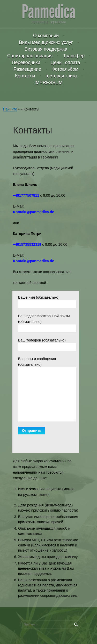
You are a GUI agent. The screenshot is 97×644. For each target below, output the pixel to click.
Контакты (25, 76)
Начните (10, 109)
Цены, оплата (65, 62)
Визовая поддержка (46, 49)
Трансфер (74, 56)
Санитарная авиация (30, 56)
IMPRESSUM (48, 83)
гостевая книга (61, 76)
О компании (46, 36)
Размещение (27, 69)
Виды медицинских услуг (46, 42)
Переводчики (26, 62)
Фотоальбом (65, 69)
